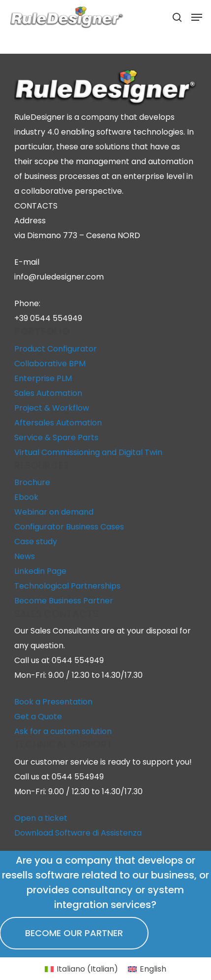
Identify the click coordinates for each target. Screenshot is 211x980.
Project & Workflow (52, 408)
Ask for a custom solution (63, 731)
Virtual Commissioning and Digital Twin (88, 452)
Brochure (32, 482)
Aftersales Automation (58, 423)
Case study (36, 542)
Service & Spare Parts (56, 437)
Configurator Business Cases (69, 527)
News (25, 556)
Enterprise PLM (43, 378)
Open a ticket (41, 818)
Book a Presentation (53, 702)
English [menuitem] (153, 969)
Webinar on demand (54, 512)
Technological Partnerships (67, 586)
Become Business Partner (64, 601)
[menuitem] (81, 969)
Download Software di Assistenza (78, 833)
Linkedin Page (40, 571)
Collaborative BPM (50, 364)
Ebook (26, 497)
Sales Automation (48, 393)
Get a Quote (38, 717)
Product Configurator (56, 349)
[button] (197, 17)
